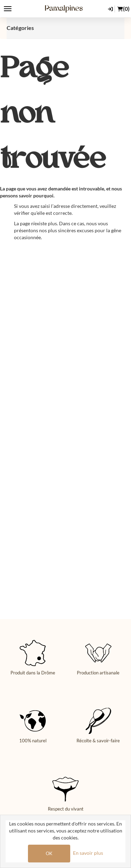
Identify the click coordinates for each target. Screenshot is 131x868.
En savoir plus (88, 853)
